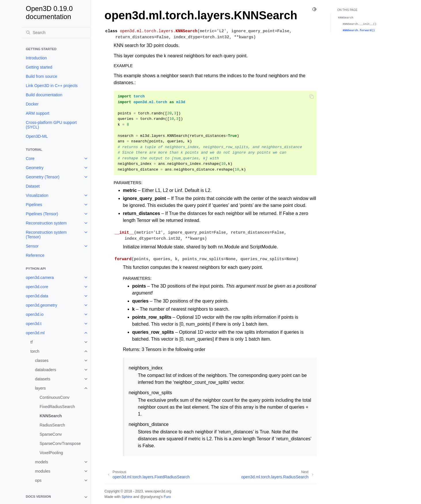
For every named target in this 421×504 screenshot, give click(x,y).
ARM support (38, 113)
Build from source (42, 76)
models (42, 462)
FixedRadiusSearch (57, 407)
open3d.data (37, 296)
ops (38, 480)
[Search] (56, 33)
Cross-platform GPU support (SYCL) (51, 125)
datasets (43, 379)
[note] (56, 497)
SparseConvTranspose (60, 443)
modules (43, 471)
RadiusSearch (52, 425)
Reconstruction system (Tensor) (46, 235)
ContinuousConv (55, 397)
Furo (167, 497)
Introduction (36, 58)
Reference (35, 255)
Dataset (33, 186)
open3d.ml (35, 333)
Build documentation (44, 95)
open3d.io (35, 314)
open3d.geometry (42, 305)
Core (30, 158)
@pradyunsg (150, 497)
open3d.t (34, 324)
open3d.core (37, 287)
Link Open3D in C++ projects (52, 86)
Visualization (37, 195)
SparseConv (51, 434)
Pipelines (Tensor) (42, 214)
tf (32, 342)
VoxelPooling (51, 453)
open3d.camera (40, 278)
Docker (32, 104)
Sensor (32, 246)
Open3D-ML (37, 136)
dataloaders (46, 370)
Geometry (35, 168)
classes (42, 360)
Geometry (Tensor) (43, 177)
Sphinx (127, 497)
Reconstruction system (46, 223)
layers (40, 388)
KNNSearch (51, 416)
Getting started (39, 67)
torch (35, 351)
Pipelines (34, 205)
